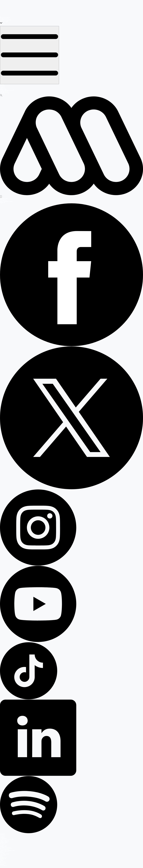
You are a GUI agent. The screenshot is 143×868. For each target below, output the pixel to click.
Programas (3, 87)
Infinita (2, 861)
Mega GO (2, 94)
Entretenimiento (4, 843)
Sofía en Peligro (4, 22)
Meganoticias (3, 857)
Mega (1, 856)
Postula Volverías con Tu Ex (7, 90)
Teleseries (3, 86)
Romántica (3, 862)
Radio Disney (3, 865)
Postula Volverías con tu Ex (7, 839)
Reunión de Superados (6, 21)
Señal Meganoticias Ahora (6, 202)
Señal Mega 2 (3, 200)
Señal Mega (3, 199)
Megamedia (3, 855)
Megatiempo (3, 858)
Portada (2, 85)
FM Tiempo (3, 863)
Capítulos (2, 88)
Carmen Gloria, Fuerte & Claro (8, 851)
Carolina (2, 864)
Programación (3, 89)
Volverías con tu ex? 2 (5, 19)
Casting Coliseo (4, 91)
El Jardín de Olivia (5, 18)
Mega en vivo (3, 846)
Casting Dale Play (4, 92)
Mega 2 (2, 860)
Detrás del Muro (4, 852)
